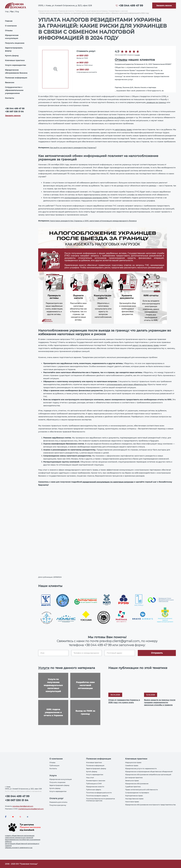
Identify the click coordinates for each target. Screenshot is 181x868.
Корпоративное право (134, 796)
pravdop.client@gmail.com (23, 806)
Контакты (10, 98)
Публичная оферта (94, 790)
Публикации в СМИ (94, 784)
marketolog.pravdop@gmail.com (31, 809)
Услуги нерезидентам (15, 65)
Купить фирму (12, 56)
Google (137, 55)
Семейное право (132, 766)
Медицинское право (133, 762)
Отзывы (9, 31)
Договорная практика (134, 778)
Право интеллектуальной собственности (141, 790)
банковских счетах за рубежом (111, 117)
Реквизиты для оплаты (58, 802)
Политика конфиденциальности (99, 793)
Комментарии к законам (118, 11)
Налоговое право (132, 802)
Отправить (157, 653)
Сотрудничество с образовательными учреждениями (14, 90)
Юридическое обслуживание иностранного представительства (150, 805)
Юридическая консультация (12, 37)
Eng (17, 12)
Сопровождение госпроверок (137, 793)
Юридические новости (95, 787)
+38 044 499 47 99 (131, 6)
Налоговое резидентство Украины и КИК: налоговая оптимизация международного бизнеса (93, 221)
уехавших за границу (156, 102)
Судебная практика (133, 787)
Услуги (44, 668)
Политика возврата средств (97, 796)
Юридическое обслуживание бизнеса (16, 71)
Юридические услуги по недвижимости (141, 769)
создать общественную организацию (20, 836)
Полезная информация (16, 78)
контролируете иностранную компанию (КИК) (86, 198)
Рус (12, 12)
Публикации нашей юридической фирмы (91, 11)
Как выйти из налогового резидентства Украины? (73, 148)
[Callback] (164, 6)
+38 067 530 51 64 (14, 112)
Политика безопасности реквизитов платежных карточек (100, 800)
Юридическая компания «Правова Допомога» (56, 11)
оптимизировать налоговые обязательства (126, 384)
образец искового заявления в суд (19, 848)
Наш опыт (90, 778)
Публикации (54, 766)
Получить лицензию (15, 43)
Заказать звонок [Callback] (13, 116)
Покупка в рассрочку (58, 805)
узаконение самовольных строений (19, 838)
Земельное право (132, 781)
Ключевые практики (15, 60)
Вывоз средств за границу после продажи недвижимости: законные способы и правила (160, 702)
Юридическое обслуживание (137, 784)
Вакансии (10, 82)
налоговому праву (123, 130)
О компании (11, 26)
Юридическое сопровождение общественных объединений (149, 772)
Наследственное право (134, 799)
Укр (7, 12)
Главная (9, 21)
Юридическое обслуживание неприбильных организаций (148, 775)
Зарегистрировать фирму (14, 49)
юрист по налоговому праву (145, 345)
